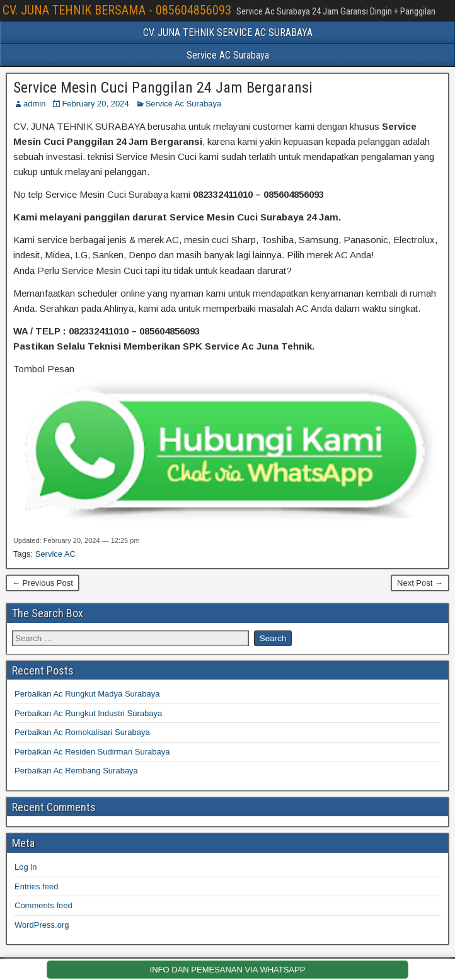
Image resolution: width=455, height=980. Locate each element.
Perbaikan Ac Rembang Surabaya (76, 771)
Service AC (55, 554)
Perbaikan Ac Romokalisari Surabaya (82, 732)
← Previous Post (43, 583)
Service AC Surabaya (228, 55)
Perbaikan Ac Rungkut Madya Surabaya (87, 694)
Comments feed (43, 905)
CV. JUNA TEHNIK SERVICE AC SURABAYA (228, 32)
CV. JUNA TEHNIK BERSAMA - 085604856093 (117, 10)
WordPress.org (42, 925)
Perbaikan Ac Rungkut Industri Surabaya (88, 713)
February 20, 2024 (95, 104)
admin (34, 104)
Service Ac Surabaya (184, 104)
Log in (26, 867)
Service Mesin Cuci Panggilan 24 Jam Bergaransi (163, 88)
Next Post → (420, 583)
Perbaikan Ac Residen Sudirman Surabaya (92, 752)
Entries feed (36, 886)
